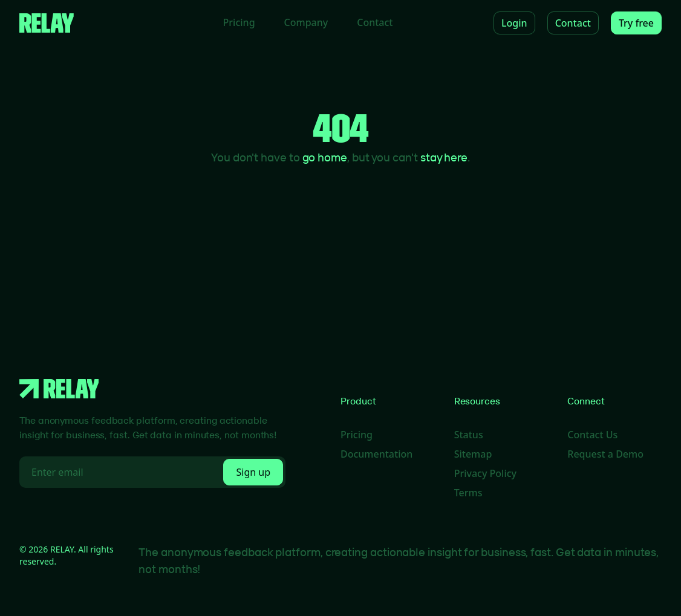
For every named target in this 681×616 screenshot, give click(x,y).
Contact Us (592, 435)
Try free (636, 23)
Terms (468, 493)
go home (325, 157)
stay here (444, 157)
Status (469, 435)
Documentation (376, 454)
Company (306, 22)
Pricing (239, 22)
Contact (375, 22)
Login (514, 23)
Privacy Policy (485, 473)
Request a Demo (605, 454)
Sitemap (473, 454)
